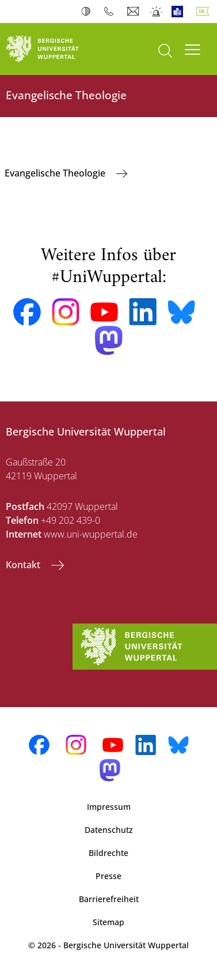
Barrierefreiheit (109, 899)
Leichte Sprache (180, 12)
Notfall (157, 12)
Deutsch (205, 12)
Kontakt (24, 565)
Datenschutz (109, 830)
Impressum (109, 807)
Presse (108, 876)
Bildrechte (108, 853)
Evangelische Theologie (56, 173)
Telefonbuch (111, 12)
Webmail (134, 12)
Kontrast (88, 12)
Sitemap (108, 922)
